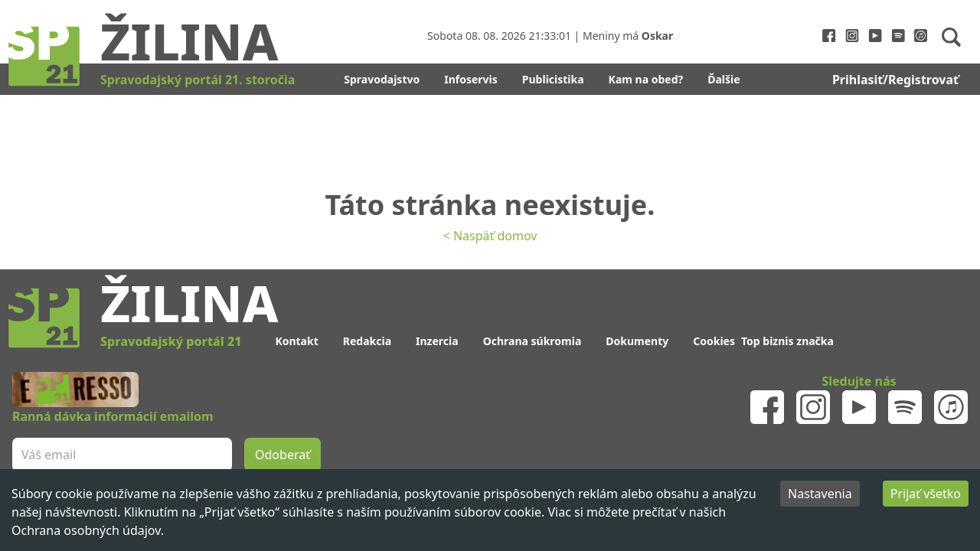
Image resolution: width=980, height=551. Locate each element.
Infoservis (471, 79)
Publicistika (553, 79)
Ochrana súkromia (532, 341)
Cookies (714, 341)
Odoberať (283, 455)
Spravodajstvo (382, 79)
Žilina (189, 41)
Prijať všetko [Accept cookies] (926, 494)
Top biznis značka (787, 341)
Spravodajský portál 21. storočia (198, 80)
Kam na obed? (646, 79)
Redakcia (367, 341)
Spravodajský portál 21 (171, 341)
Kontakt (296, 341)
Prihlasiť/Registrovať (895, 80)
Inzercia (437, 341)
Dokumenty (637, 341)
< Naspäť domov (490, 236)
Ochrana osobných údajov (86, 530)
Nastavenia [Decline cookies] (820, 494)
